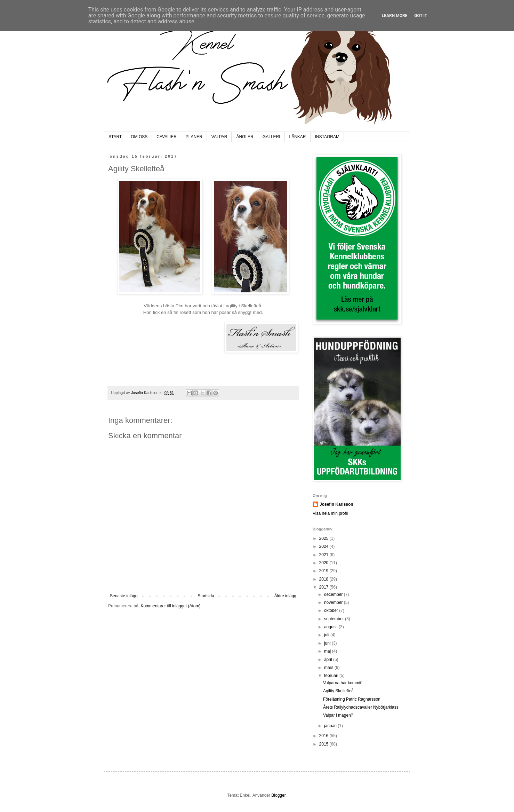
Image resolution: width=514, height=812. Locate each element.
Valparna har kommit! (343, 683)
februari (332, 676)
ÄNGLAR (245, 137)
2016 (324, 736)
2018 (324, 579)
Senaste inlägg (124, 596)
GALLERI (271, 137)
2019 (324, 571)
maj (328, 651)
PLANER (194, 137)
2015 (324, 744)
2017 (324, 587)
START (115, 137)
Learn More (395, 16)
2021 (324, 555)
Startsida (206, 596)
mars (329, 668)
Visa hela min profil (330, 513)
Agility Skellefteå (338, 691)
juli (327, 635)
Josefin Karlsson (336, 504)
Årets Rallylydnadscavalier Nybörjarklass (361, 707)
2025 (324, 538)
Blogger (278, 795)
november (334, 602)
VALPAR (219, 137)
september (335, 619)
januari (331, 726)
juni (328, 643)
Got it (421, 16)
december (334, 594)
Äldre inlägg (285, 596)
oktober (332, 610)
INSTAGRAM (327, 137)
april (329, 660)
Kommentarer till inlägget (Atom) (170, 606)
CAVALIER (167, 137)
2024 (324, 546)
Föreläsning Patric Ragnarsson (352, 699)
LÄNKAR (298, 137)
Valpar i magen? (338, 715)
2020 (324, 563)
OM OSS (139, 137)
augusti (331, 627)
